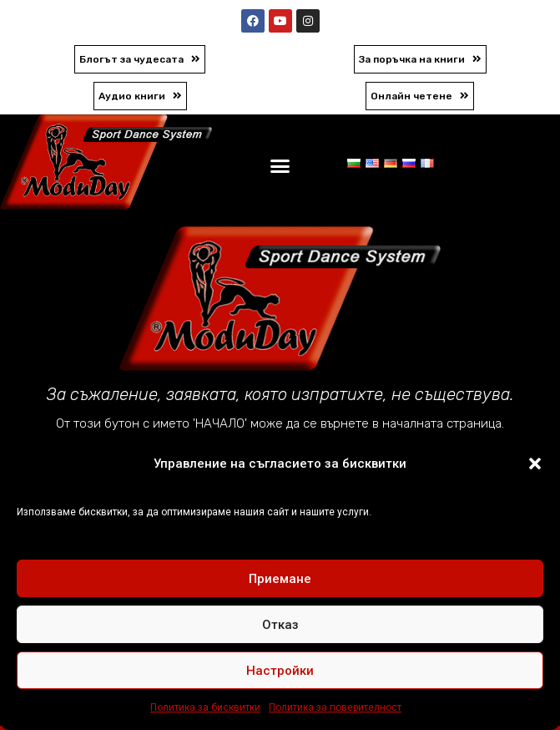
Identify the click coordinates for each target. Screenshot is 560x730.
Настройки (280, 671)
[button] (535, 464)
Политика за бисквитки (205, 707)
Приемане (280, 579)
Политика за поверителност (335, 707)
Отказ (280, 625)
